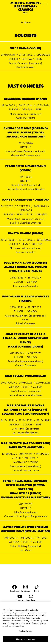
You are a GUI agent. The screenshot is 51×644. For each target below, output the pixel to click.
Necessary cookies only (26, 641)
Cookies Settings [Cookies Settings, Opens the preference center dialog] (26, 633)
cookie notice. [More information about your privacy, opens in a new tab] (18, 628)
